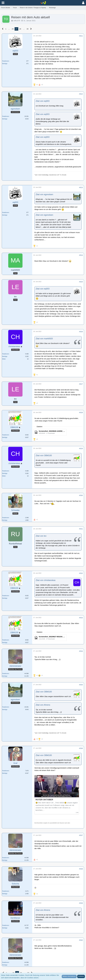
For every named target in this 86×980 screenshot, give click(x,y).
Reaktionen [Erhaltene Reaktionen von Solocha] (6, 891)
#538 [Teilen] (81, 869)
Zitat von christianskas (46, 580)
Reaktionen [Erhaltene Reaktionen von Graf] (6, 771)
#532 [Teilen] (81, 573)
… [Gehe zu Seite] (9, 29)
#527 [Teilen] (81, 384)
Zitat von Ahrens (43, 705)
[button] (3, 3)
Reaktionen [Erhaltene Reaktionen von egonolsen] (6, 116)
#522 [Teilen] (81, 94)
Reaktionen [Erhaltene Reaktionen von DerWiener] (6, 925)
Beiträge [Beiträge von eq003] (5, 64)
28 (20, 29)
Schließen (81, 976)
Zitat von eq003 (43, 101)
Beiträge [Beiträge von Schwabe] (5, 520)
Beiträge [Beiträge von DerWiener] (5, 928)
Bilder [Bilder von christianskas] (4, 359)
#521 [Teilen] (81, 36)
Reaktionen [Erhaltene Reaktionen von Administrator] (6, 674)
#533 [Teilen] (81, 618)
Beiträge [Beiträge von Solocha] (5, 894)
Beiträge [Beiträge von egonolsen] (5, 119)
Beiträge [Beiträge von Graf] (5, 773)
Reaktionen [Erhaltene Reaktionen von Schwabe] (6, 518)
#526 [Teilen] (81, 332)
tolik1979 (17, 21)
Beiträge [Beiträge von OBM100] (5, 437)
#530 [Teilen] (81, 495)
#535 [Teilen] (81, 685)
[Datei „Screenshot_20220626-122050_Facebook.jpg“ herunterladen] (50, 432)
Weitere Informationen (69, 976)
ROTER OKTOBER (44, 800)
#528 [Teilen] (81, 412)
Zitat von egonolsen (44, 194)
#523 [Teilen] (81, 187)
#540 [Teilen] (81, 940)
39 (27, 29)
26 (13, 29)
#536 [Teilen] (81, 748)
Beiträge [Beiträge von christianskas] (5, 356)
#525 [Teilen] (81, 282)
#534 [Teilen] (81, 651)
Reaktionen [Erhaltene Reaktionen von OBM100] (6, 435)
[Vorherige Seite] (3, 29)
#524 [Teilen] (81, 255)
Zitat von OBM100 (44, 455)
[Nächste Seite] (31, 29)
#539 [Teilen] (81, 903)
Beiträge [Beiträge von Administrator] (5, 676)
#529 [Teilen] (81, 448)
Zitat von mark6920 (44, 339)
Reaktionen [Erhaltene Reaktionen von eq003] (6, 61)
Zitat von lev (41, 536)
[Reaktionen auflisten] (38, 84)
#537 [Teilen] (81, 835)
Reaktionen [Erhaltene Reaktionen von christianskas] (6, 354)
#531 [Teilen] (81, 529)
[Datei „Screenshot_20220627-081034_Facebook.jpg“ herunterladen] (50, 638)
